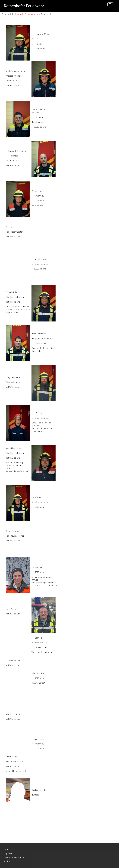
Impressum (9, 854)
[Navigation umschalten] (110, 4)
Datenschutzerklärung (14, 857)
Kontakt (7, 861)
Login (6, 850)
